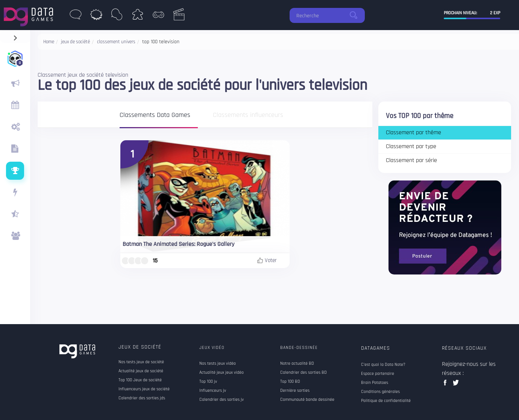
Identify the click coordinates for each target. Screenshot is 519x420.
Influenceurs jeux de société (144, 389)
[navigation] (15, 36)
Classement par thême (414, 133)
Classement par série (411, 160)
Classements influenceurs (248, 115)
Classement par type (411, 146)
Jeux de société (140, 347)
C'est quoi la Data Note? (383, 365)
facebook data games (447, 385)
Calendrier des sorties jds (142, 398)
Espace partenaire (378, 374)
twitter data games (456, 385)
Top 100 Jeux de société (140, 380)
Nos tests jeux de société (141, 362)
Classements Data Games (155, 115)
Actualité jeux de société (141, 371)
